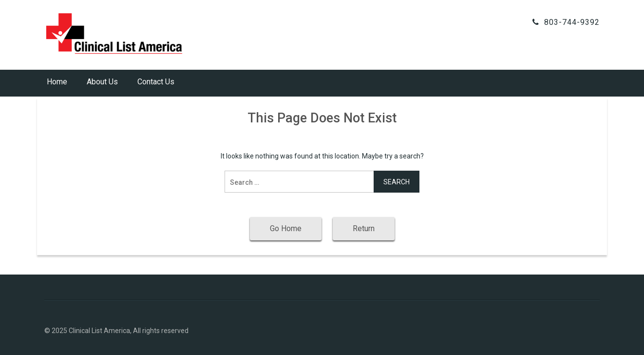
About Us (102, 82)
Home (57, 82)
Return (364, 228)
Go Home (286, 228)
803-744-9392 (572, 22)
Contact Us (156, 82)
